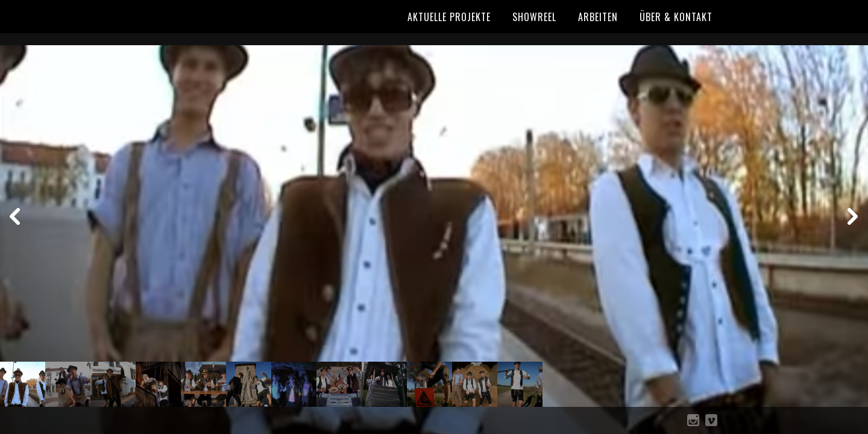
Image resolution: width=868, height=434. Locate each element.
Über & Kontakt (676, 17)
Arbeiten (598, 17)
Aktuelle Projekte (449, 17)
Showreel (534, 17)
